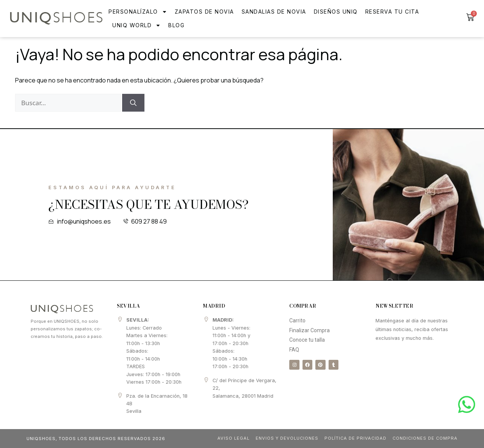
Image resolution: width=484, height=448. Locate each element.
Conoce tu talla (307, 340)
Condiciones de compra (424, 438)
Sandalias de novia (274, 12)
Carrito (297, 320)
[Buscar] (133, 103)
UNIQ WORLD (137, 25)
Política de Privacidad (354, 438)
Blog (176, 25)
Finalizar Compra (309, 330)
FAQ (294, 350)
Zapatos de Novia (204, 12)
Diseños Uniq (336, 12)
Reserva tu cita (392, 12)
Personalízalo (138, 12)
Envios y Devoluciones (285, 438)
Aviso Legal (231, 438)
